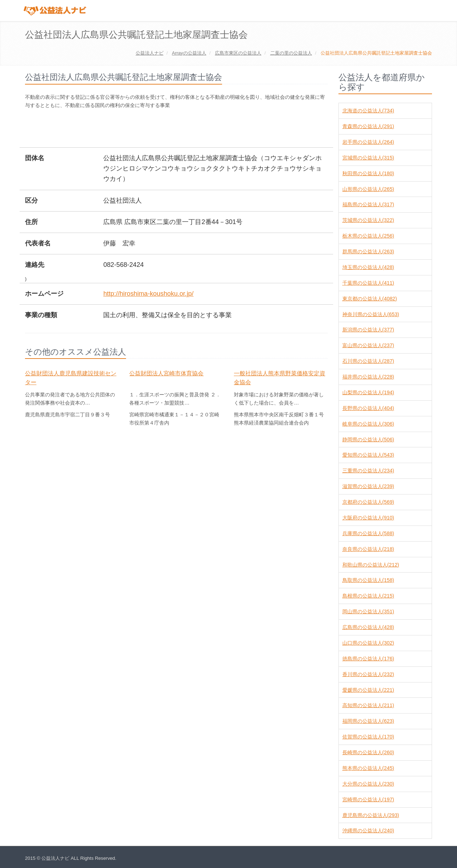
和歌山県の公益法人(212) (371, 565)
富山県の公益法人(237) (368, 345)
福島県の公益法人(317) (368, 204)
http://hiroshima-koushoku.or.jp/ (148, 294)
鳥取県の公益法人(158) (368, 580)
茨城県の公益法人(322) (368, 220)
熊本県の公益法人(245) (368, 768)
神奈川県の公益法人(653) (371, 314)
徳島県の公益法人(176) (368, 659)
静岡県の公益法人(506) (368, 440)
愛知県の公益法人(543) (368, 455)
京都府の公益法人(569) (368, 502)
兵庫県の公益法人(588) (368, 533)
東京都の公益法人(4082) (370, 299)
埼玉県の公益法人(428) (368, 267)
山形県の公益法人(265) (368, 189)
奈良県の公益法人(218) (368, 549)
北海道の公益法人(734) (368, 111)
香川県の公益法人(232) (368, 674)
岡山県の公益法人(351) (368, 611)
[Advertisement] (155, 129)
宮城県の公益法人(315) (368, 158)
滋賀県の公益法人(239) (368, 486)
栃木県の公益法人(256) (368, 236)
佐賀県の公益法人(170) (368, 737)
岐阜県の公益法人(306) (368, 424)
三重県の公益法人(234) (368, 471)
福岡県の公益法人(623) (368, 721)
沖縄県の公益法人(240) (368, 831)
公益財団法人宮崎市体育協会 (166, 373)
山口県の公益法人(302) (368, 643)
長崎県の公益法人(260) (368, 752)
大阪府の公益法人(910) (368, 518)
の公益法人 (189, 53)
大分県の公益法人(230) (368, 784)
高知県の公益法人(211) (368, 705)
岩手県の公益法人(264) (368, 142)
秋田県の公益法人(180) (368, 173)
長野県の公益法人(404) (368, 408)
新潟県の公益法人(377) (368, 330)
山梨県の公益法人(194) (368, 392)
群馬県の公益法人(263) (368, 252)
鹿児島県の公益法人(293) (371, 815)
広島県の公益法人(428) (368, 627)
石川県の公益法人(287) (368, 361)
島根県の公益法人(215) (368, 596)
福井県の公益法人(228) (368, 377)
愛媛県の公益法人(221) (368, 690)
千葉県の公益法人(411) (368, 283)
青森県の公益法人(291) (368, 126)
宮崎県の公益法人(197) (368, 800)
